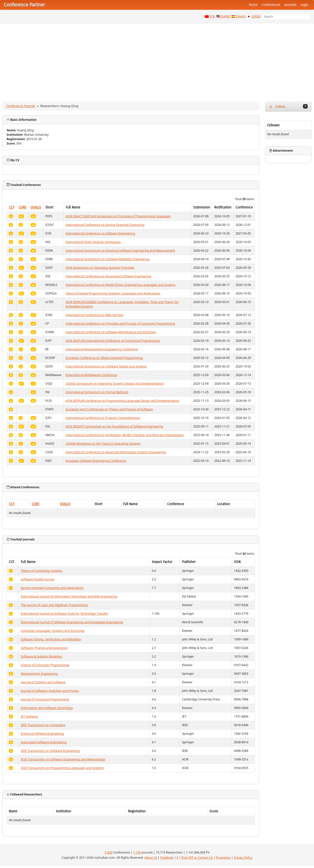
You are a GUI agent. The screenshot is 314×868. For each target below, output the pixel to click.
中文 (212, 16)
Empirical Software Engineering (42, 734)
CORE (23, 207)
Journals (290, 5)
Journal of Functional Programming (45, 699)
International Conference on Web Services (95, 315)
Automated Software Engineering (44, 742)
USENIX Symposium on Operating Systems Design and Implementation (115, 384)
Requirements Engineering (39, 674)
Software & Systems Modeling (41, 656)
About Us (151, 858)
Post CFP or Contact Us (197, 858)
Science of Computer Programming (45, 665)
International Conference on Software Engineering (100, 233)
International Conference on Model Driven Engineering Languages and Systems (121, 285)
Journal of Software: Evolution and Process (50, 691)
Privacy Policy (243, 858)
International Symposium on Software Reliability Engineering (108, 259)
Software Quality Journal (38, 579)
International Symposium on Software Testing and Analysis (106, 366)
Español (241, 16)
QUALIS (36, 207)
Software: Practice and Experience (44, 648)
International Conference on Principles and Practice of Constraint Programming (120, 324)
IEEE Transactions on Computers (43, 725)
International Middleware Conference (91, 375)
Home (253, 5)
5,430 (108, 852)
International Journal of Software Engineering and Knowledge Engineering (72, 622)
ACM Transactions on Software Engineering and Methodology (63, 759)
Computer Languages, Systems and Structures (53, 631)
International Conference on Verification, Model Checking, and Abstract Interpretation (125, 435)
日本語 (256, 16)
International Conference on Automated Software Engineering (109, 276)
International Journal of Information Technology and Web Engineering (69, 596)
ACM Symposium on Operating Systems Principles (100, 268)
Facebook (167, 858)
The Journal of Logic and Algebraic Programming (54, 605)
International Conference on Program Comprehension (103, 418)
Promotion (223, 858)
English (226, 16)
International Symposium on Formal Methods (97, 392)
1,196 (137, 852)
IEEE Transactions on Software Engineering (50, 751)
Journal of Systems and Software (43, 682)
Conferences (271, 5)
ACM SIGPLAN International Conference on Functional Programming (113, 341)
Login (304, 5)
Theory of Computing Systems (42, 571)
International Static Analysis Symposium (93, 242)
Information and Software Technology (47, 708)
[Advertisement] (157, 60)
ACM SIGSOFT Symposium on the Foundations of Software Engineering (114, 426)
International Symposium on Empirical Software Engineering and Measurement (120, 251)
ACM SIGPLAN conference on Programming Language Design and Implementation (122, 401)
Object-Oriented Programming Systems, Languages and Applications (113, 293)
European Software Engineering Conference (96, 461)
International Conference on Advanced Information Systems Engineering (116, 452)
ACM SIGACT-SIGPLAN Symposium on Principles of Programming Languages (118, 216)
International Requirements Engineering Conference (102, 349)
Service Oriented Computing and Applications (52, 588)
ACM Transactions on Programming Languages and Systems (62, 768)
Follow (288, 106)
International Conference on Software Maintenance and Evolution (111, 332)
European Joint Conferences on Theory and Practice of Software (109, 409)
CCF (12, 207)
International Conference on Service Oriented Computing (105, 225)
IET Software (30, 716)
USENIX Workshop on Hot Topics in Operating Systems (103, 444)
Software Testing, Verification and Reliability (51, 639)
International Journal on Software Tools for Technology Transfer (65, 614)
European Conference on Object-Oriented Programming (104, 358)
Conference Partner (21, 106)
